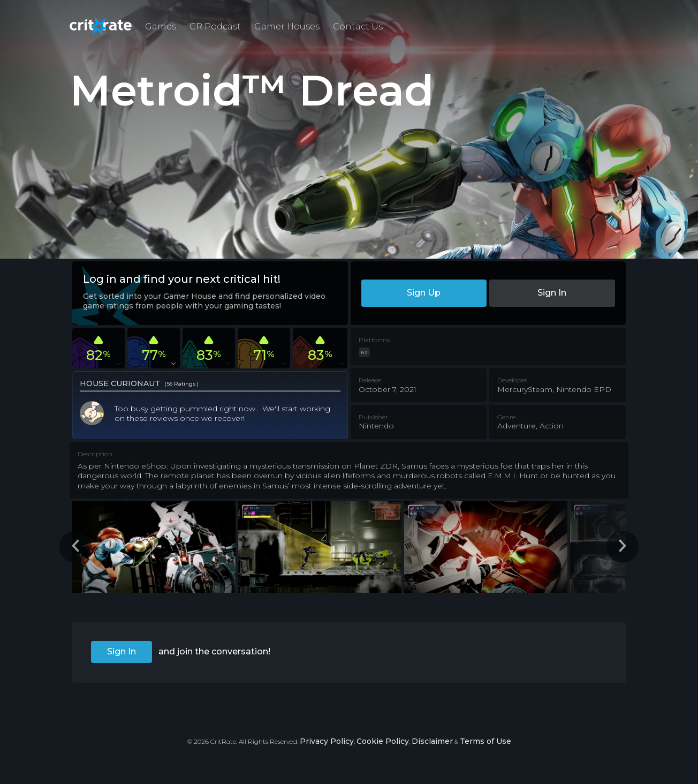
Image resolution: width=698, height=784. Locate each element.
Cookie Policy (383, 741)
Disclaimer (432, 741)
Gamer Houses (287, 27)
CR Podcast (215, 27)
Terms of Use (485, 741)
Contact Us (358, 27)
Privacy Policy (327, 741)
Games (161, 27)
